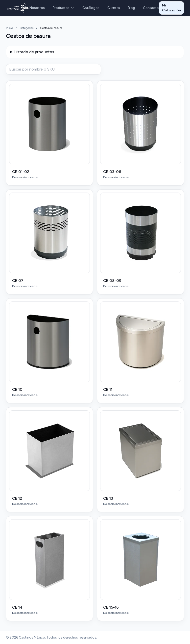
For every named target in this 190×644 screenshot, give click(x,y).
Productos (64, 8)
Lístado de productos (34, 52)
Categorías (26, 28)
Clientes (114, 8)
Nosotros (37, 8)
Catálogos (91, 8)
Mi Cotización (171, 8)
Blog (131, 8)
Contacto (151, 8)
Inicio (9, 28)
